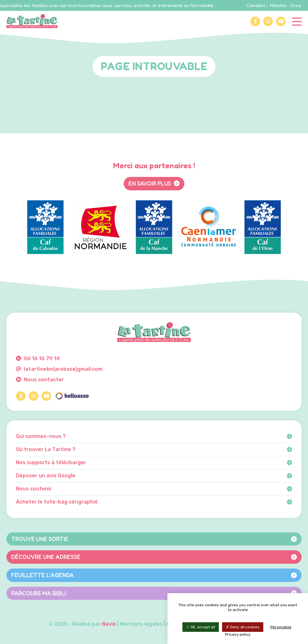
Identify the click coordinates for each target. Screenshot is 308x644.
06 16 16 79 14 (38, 358)
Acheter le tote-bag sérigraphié (154, 502)
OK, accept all (201, 627)
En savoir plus (154, 183)
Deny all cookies (243, 627)
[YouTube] (281, 21)
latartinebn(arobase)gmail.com (59, 369)
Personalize (281, 627)
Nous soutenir (154, 489)
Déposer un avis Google (154, 476)
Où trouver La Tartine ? (154, 449)
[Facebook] (255, 21)
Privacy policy (238, 634)
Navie (109, 624)
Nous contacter (40, 380)
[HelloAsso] (72, 396)
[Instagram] (268, 21)
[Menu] (297, 21)
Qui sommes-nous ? (154, 436)
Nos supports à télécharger (154, 463)
